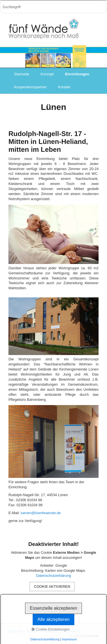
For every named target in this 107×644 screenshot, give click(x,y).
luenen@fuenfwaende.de (41, 513)
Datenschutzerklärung (53, 576)
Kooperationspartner (30, 87)
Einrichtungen (77, 74)
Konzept (47, 74)
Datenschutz (71, 631)
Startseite (22, 74)
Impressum (49, 631)
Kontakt (64, 87)
